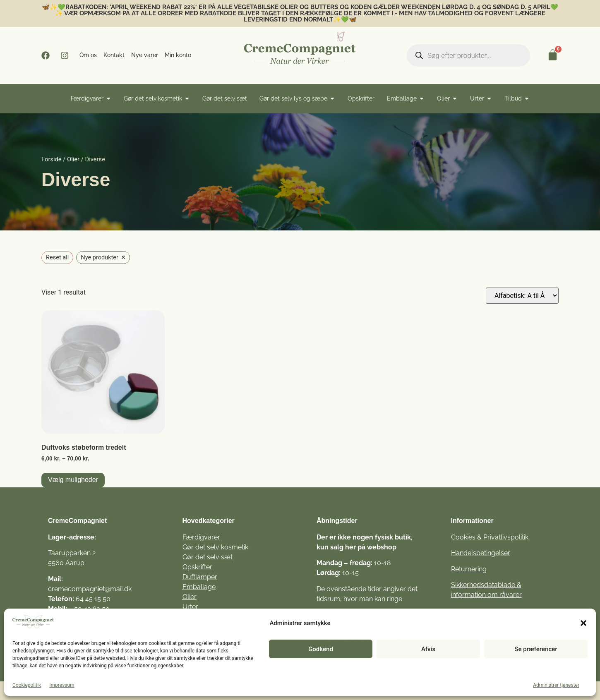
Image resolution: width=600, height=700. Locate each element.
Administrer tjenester (556, 685)
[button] (583, 623)
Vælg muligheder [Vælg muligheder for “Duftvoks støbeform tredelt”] (73, 480)
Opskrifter (197, 567)
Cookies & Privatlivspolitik (490, 537)
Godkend (321, 649)
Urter (190, 607)
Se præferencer (536, 649)
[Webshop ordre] (522, 296)
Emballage (199, 587)
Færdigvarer (201, 537)
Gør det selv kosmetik (215, 547)
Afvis (428, 649)
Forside (52, 159)
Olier (73, 159)
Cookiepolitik (27, 685)
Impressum (62, 685)
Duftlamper (200, 577)
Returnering (469, 569)
